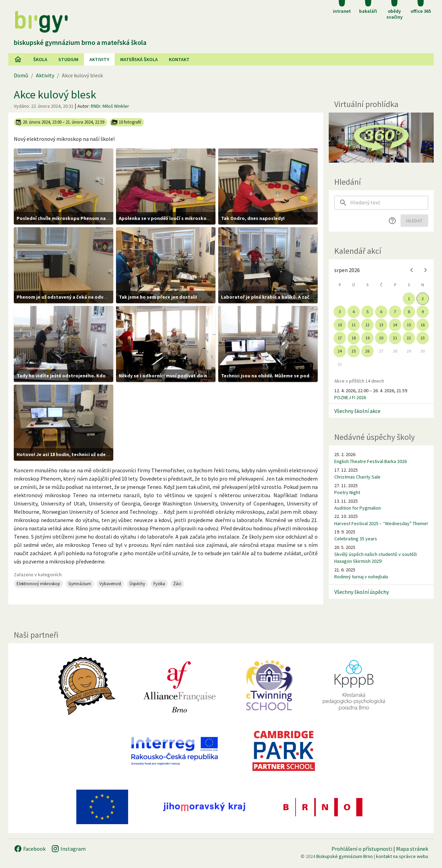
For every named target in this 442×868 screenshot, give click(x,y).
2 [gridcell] (423, 298)
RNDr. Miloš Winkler (110, 106)
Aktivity (45, 75)
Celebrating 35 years (356, 539)
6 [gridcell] (381, 312)
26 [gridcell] (367, 351)
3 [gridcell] (340, 312)
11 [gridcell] (354, 325)
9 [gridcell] (423, 312)
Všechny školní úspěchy (362, 592)
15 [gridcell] (409, 325)
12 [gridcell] (367, 325)
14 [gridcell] (395, 325)
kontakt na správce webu (402, 856)
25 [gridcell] (354, 351)
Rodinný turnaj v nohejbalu (361, 577)
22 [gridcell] (409, 338)
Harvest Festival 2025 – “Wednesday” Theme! (381, 523)
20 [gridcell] (381, 338)
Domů (21, 75)
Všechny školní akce (357, 411)
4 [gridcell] (354, 312)
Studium (68, 59)
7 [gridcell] (395, 312)
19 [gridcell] (367, 338)
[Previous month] (412, 270)
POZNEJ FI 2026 (350, 397)
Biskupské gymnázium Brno (345, 856)
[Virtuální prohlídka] (381, 138)
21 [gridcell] (395, 338)
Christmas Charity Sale (357, 477)
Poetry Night (347, 492)
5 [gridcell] (367, 312)
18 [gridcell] (354, 338)
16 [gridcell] (423, 325)
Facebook (30, 849)
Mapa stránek (412, 849)
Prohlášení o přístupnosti (362, 849)
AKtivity (99, 59)
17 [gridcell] (340, 338)
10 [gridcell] (340, 325)
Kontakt (179, 59)
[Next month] (425, 270)
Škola (40, 59)
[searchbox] (389, 203)
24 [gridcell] (340, 351)
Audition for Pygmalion (358, 508)
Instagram (68, 849)
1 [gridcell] (409, 298)
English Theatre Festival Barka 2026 (371, 461)
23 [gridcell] (423, 338)
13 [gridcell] (381, 325)
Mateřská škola (139, 59)
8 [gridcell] (409, 312)
